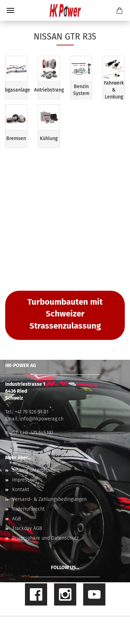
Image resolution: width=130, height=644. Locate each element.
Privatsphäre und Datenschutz (45, 538)
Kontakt (21, 490)
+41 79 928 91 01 (32, 412)
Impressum (24, 480)
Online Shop (41, 625)
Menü (10, 10)
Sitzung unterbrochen (36, 470)
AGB (16, 519)
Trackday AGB (27, 528)
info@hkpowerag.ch (42, 419)
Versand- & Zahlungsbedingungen (49, 499)
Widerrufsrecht (28, 509)
